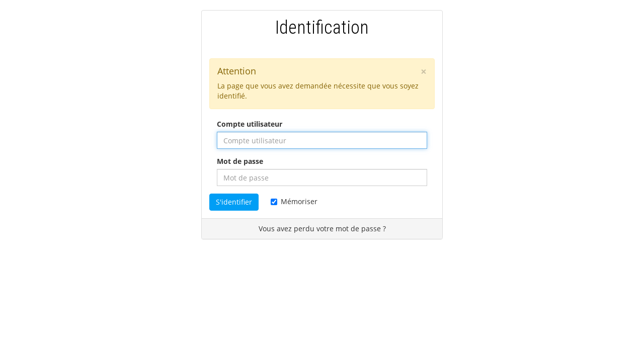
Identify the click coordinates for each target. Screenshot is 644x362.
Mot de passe (240, 161)
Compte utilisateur (250, 124)
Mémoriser (294, 201)
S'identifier (234, 202)
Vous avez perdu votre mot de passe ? (322, 229)
